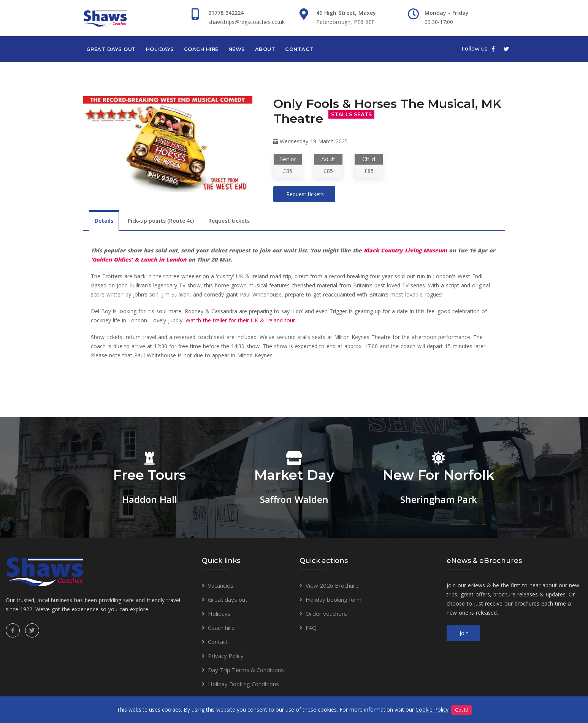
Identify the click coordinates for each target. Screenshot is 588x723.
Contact (299, 49)
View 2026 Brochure (332, 585)
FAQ (311, 628)
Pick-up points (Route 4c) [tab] (161, 221)
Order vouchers (326, 614)
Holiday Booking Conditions (243, 684)
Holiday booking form (334, 599)
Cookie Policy (432, 710)
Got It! (461, 710)
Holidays (160, 49)
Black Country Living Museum (405, 250)
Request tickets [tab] (229, 221)
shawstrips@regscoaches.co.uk (246, 22)
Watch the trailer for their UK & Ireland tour (240, 320)
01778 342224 (226, 13)
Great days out (111, 49)
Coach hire (201, 49)
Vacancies (221, 585)
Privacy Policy (226, 656)
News (237, 49)
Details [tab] (104, 221)
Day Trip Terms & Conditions (246, 670)
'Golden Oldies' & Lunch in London (139, 259)
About (265, 49)
